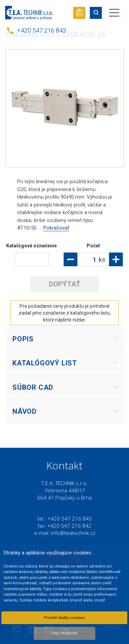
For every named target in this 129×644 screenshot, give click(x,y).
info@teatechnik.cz (73, 533)
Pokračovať (56, 228)
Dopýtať (64, 284)
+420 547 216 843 (42, 30)
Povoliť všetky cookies (64, 618)
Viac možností (64, 633)
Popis (23, 339)
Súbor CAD (33, 387)
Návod (25, 411)
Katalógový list (45, 363)
